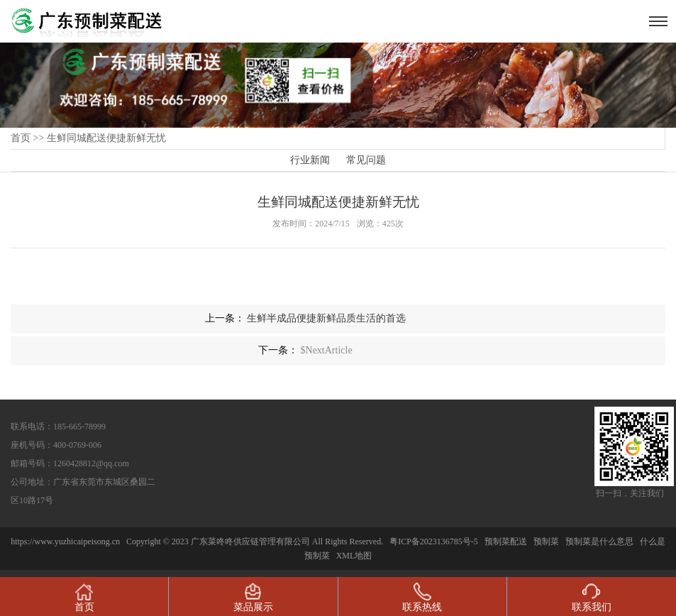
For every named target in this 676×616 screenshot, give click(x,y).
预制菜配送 (506, 541)
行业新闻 (310, 160)
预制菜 (546, 541)
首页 (21, 138)
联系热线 (422, 598)
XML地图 (354, 556)
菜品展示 (253, 598)
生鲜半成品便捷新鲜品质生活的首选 (326, 318)
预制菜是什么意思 (599, 541)
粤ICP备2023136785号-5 (434, 541)
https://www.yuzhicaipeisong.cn (66, 541)
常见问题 (366, 160)
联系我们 (592, 598)
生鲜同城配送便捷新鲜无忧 (106, 138)
